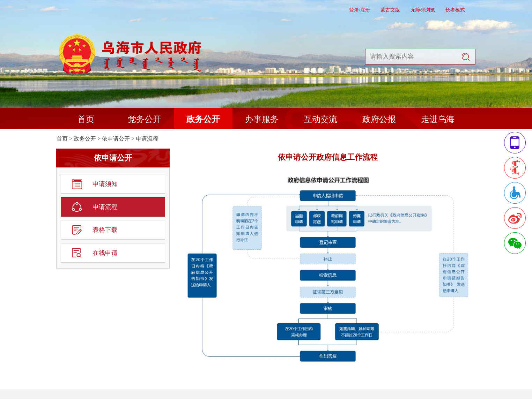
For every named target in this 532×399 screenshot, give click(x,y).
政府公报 (379, 119)
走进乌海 (438, 119)
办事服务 (262, 119)
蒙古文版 (390, 10)
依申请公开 (116, 139)
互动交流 (320, 119)
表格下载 (105, 230)
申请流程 (147, 139)
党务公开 (145, 119)
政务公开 (203, 119)
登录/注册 (360, 10)
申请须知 (105, 184)
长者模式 (455, 10)
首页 (86, 119)
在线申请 (105, 253)
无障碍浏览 (423, 10)
